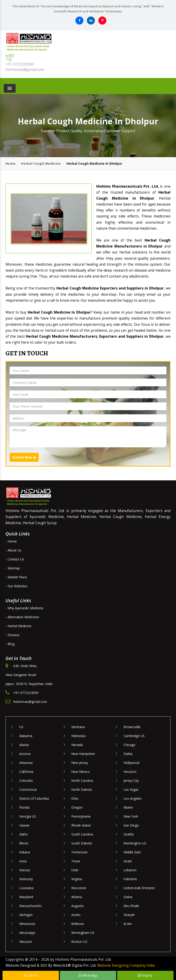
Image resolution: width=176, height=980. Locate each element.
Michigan (26, 915)
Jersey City (131, 781)
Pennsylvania (81, 816)
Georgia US (28, 816)
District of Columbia (34, 798)
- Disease (12, 635)
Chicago (129, 745)
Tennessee (79, 852)
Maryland (26, 897)
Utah (75, 870)
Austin (76, 915)
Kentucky (26, 879)
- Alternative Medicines (22, 617)
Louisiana (26, 888)
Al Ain (128, 924)
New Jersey (80, 763)
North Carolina (82, 781)
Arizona (25, 754)
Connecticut (28, 789)
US (21, 727)
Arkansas (26, 763)
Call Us (31, 975)
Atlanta (77, 897)
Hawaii (24, 825)
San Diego (131, 825)
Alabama (26, 736)
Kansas (25, 870)
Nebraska (78, 736)
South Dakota (82, 843)
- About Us (13, 550)
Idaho (23, 834)
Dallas (128, 754)
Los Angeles (133, 798)
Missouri (26, 942)
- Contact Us (15, 559)
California (26, 772)
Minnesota (27, 924)
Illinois (24, 843)
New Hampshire (83, 754)
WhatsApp (88, 975)
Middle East (132, 852)
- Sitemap (13, 568)
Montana (78, 727)
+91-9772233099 (20, 64)
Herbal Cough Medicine (41, 163)
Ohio (75, 798)
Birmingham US (83, 933)
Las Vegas (131, 789)
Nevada (77, 745)
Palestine (130, 879)
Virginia (77, 879)
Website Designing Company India (126, 965)
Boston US (79, 942)
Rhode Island (81, 825)
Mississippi (27, 933)
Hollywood (131, 763)
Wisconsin (79, 888)
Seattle (129, 834)
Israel (128, 861)
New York (131, 816)
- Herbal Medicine (18, 626)
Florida (24, 807)
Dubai (128, 897)
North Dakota (82, 789)
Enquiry (145, 975)
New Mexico (81, 772)
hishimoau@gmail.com (25, 70)
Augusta (77, 906)
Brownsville (132, 727)
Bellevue (78, 924)
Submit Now (24, 457)
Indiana (25, 852)
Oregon (77, 807)
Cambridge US (134, 736)
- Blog (10, 644)
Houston (130, 772)
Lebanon (130, 870)
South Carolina (82, 834)
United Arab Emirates (139, 888)
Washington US (135, 843)
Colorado (26, 781)
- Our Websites (16, 586)
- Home (11, 541)
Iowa (23, 861)
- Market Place (16, 577)
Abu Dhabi (131, 906)
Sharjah (129, 915)
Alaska (24, 745)
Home (10, 163)
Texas (76, 861)
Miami (128, 807)
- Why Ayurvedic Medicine (24, 608)
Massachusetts (30, 906)
